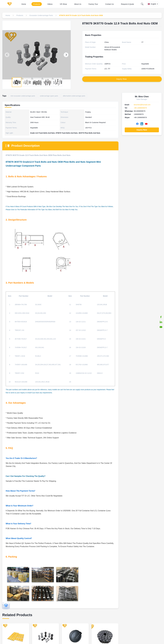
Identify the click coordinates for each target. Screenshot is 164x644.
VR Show (63, 4)
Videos (50, 4)
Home (24, 4)
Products (37, 4)
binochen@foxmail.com (142, 105)
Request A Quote (127, 4)
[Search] (142, 4)
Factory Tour (93, 4)
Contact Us (109, 4)
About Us (78, 4)
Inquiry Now (142, 130)
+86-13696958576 (140, 108)
